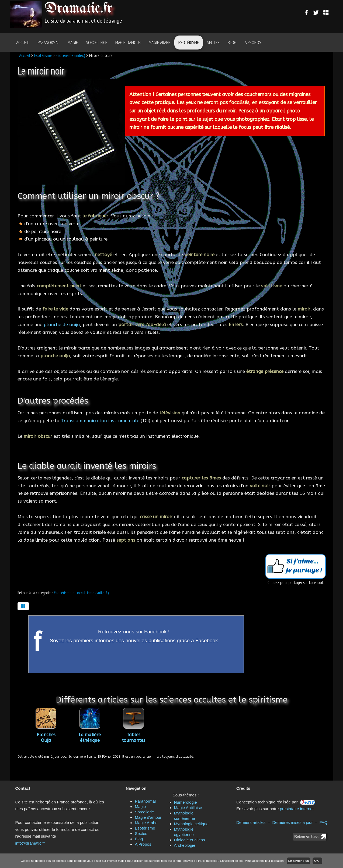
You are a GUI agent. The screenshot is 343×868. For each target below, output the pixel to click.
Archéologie (185, 845)
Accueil (23, 43)
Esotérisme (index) (70, 55)
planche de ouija (62, 324)
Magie (73, 43)
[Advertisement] (202, 15)
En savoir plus (299, 861)
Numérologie (186, 802)
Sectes (213, 43)
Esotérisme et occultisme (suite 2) (81, 593)
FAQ (323, 822)
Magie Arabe (160, 43)
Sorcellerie (97, 43)
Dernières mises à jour (292, 822)
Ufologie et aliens (190, 840)
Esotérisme (189, 43)
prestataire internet (297, 809)
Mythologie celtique (191, 824)
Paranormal (49, 43)
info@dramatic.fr (30, 843)
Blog (232, 43)
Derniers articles (251, 822)
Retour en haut (306, 836)
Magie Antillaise (188, 808)
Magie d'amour (128, 43)
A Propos (253, 43)
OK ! (317, 861)
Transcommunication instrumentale (100, 421)
